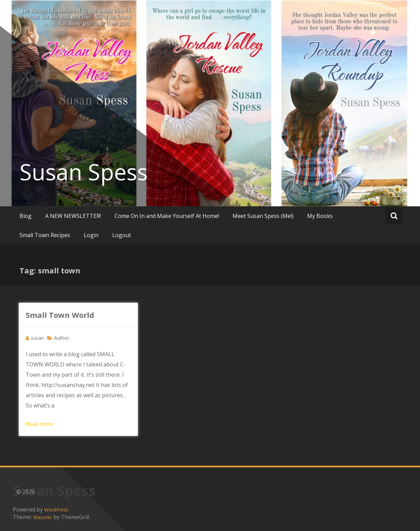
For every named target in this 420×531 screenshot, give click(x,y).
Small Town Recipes (45, 235)
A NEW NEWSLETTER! (73, 216)
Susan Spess (84, 172)
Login (91, 235)
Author (62, 338)
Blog (25, 216)
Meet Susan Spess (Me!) (263, 216)
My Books (320, 216)
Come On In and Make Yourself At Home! (167, 216)
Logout (122, 235)
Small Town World (60, 315)
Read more (40, 424)
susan (37, 338)
